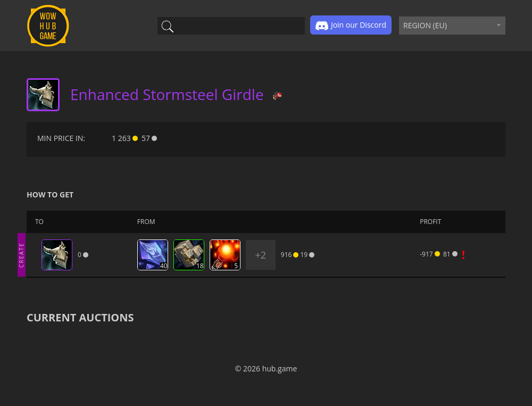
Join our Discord (351, 26)
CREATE (21, 255)
